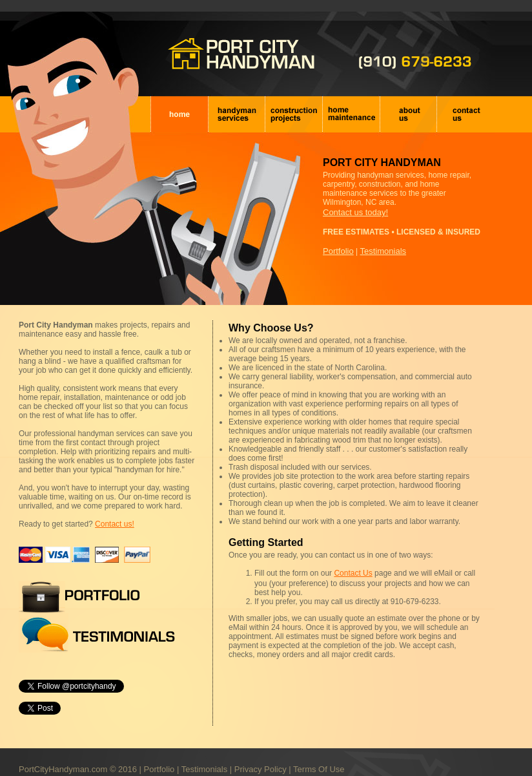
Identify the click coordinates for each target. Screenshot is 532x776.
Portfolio (338, 251)
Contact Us (353, 573)
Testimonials (384, 251)
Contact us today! (355, 212)
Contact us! (115, 524)
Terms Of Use (319, 758)
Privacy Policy (261, 758)
